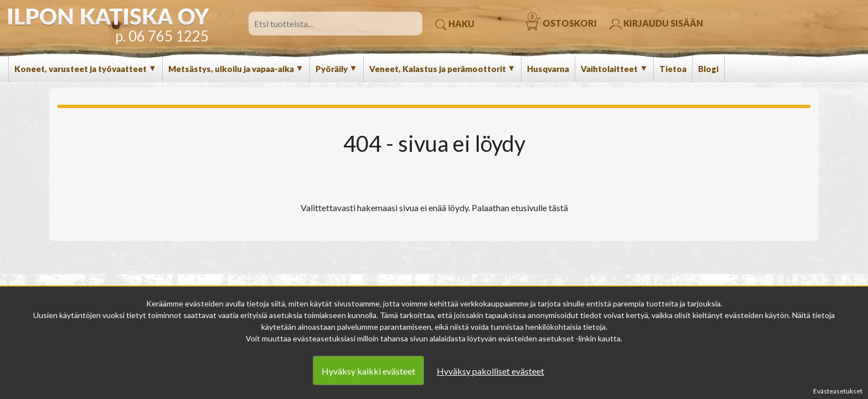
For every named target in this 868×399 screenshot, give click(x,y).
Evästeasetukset (838, 391)
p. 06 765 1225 (162, 36)
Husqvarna (548, 69)
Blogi (708, 69)
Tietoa (673, 69)
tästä (558, 208)
